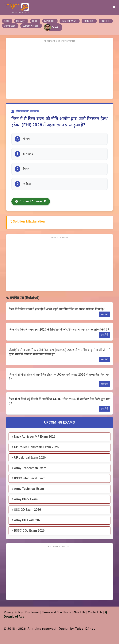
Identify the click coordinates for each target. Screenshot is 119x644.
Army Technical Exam (28, 489)
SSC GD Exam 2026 (26, 510)
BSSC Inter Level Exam (29, 479)
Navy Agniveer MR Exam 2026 (33, 437)
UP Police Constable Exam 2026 (35, 447)
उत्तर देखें (104, 315)
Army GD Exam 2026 (27, 520)
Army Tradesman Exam (29, 468)
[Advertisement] (59, 71)
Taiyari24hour (86, 629)
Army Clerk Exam (25, 500)
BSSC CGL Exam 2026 (28, 531)
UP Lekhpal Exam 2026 (29, 458)
